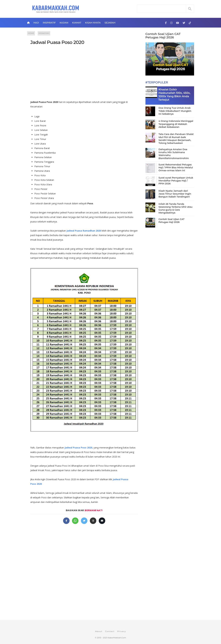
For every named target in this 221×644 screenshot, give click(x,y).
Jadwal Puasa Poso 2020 (57, 42)
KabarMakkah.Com (117, 638)
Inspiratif (49, 23)
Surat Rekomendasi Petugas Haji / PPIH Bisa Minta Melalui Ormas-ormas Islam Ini (176, 168)
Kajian (64, 23)
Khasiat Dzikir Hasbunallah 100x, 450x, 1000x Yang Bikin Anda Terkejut (174, 95)
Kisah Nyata (93, 23)
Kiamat (77, 23)
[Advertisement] (87, 74)
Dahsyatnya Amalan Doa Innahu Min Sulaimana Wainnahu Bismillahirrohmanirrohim (174, 154)
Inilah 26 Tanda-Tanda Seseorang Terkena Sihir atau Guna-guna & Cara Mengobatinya (176, 208)
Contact (110, 631)
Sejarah (110, 23)
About (99, 631)
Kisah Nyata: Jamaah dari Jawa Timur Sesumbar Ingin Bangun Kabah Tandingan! (175, 194)
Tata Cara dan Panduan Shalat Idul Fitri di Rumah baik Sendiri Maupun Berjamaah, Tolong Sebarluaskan (176, 139)
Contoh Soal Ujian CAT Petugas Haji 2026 (163, 36)
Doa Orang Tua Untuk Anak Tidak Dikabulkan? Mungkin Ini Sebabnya (175, 111)
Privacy (122, 631)
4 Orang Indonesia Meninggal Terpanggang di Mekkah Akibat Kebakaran (176, 124)
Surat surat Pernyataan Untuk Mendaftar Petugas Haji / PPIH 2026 (176, 181)
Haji (36, 23)
